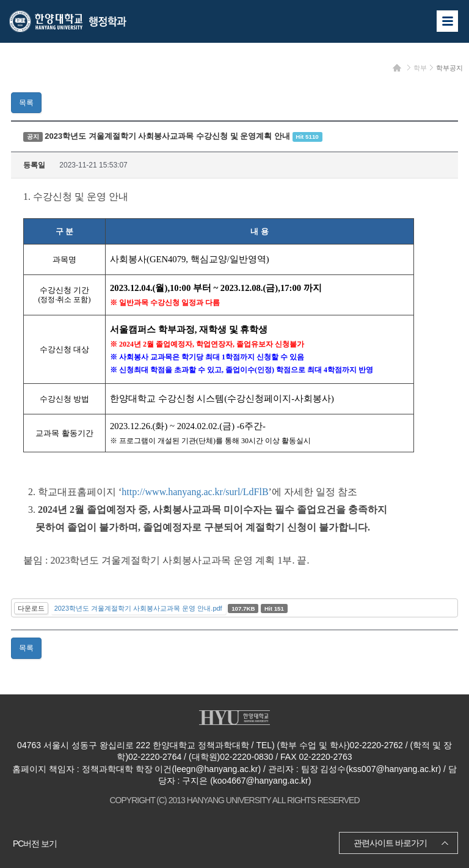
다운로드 (31, 608)
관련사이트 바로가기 (390, 843)
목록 (26, 103)
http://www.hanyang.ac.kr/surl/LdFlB (195, 492)
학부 (420, 68)
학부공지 (449, 68)
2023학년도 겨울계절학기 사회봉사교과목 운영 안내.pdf (138, 608)
